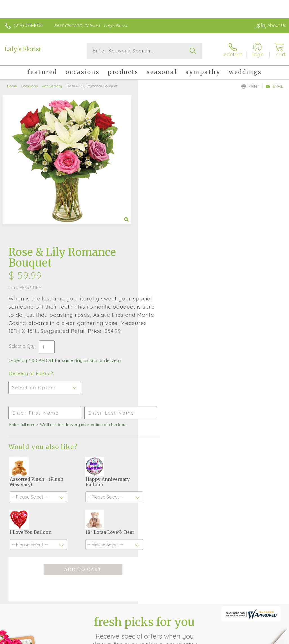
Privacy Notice (191, 638)
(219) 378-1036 (28, 25)
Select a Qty (160, 203)
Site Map (266, 638)
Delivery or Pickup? (169, 230)
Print (250, 86)
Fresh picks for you (144, 488)
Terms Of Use (157, 638)
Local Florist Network (231, 638)
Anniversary (52, 86)
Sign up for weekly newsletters (144, 519)
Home (12, 86)
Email (274, 86)
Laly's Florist (23, 49)
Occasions (29, 86)
